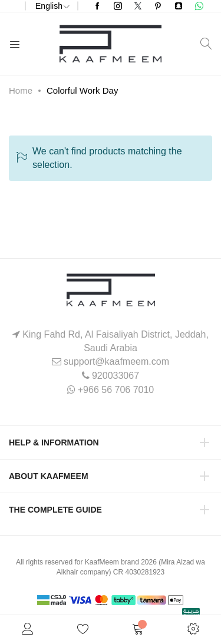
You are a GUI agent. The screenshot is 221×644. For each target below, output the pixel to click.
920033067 (116, 376)
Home (21, 90)
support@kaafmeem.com (116, 361)
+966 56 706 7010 (116, 390)
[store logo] (111, 44)
